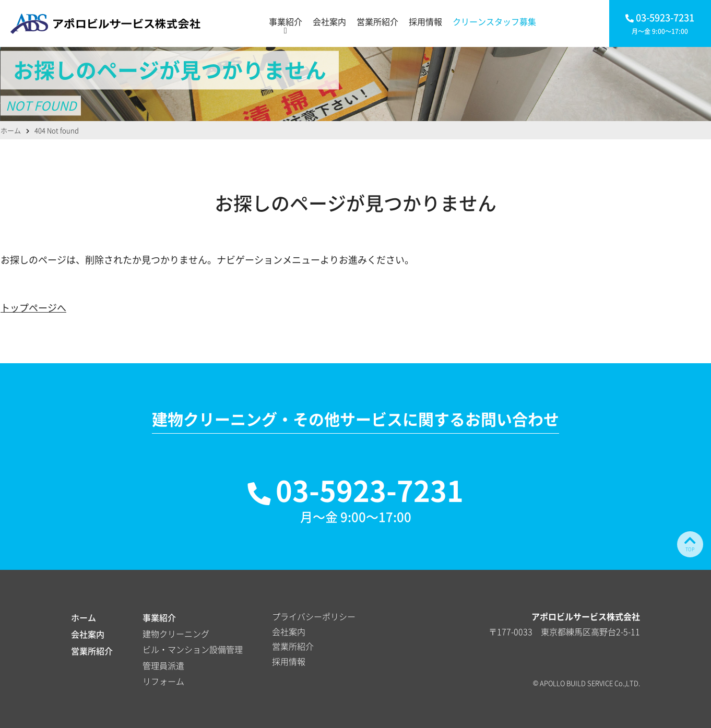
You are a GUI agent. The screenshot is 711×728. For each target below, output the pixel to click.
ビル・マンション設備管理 (193, 649)
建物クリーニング (176, 634)
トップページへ (33, 308)
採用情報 (425, 21)
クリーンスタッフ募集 (494, 21)
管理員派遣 (163, 665)
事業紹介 (286, 21)
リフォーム (163, 681)
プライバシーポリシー (314, 616)
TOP (690, 543)
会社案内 (329, 21)
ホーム (84, 617)
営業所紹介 (377, 21)
